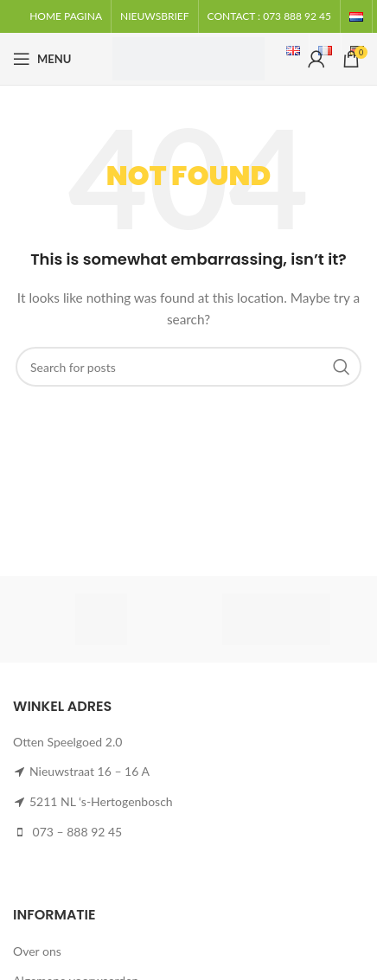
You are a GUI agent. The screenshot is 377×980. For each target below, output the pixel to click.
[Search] (188, 367)
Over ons (37, 951)
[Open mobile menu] (42, 59)
